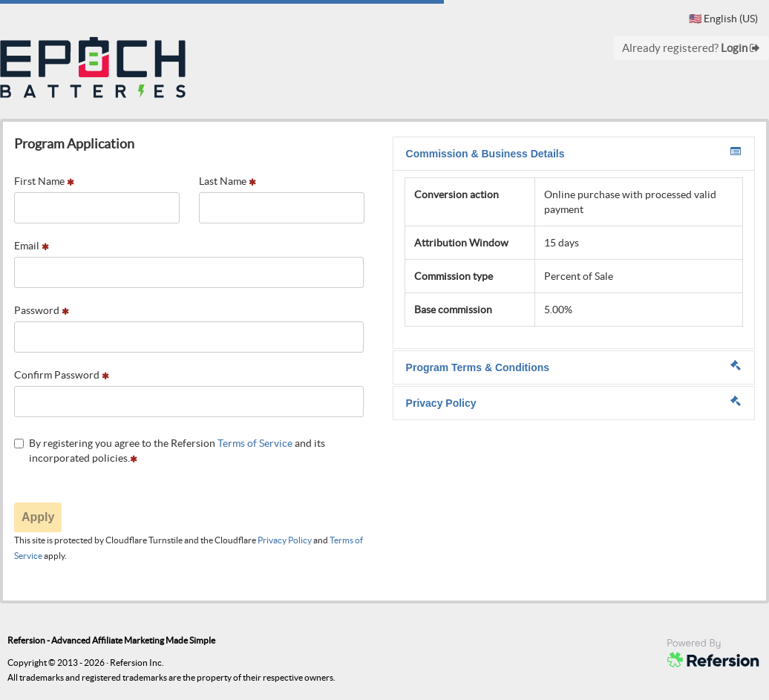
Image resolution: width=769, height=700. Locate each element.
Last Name (228, 181)
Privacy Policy (285, 540)
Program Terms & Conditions (574, 367)
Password (42, 310)
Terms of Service (255, 443)
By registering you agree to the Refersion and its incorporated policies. (170, 451)
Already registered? (691, 48)
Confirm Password (62, 375)
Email (32, 246)
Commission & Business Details (574, 153)
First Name (44, 181)
